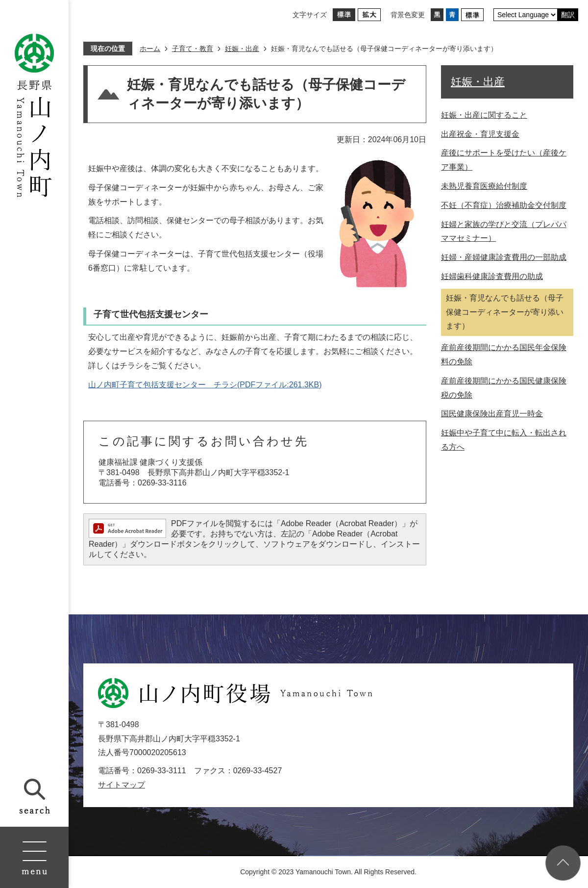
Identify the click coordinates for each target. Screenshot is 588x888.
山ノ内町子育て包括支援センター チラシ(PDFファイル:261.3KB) (205, 385)
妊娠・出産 (242, 49)
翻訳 (568, 15)
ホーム (150, 49)
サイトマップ (122, 785)
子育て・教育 (193, 49)
